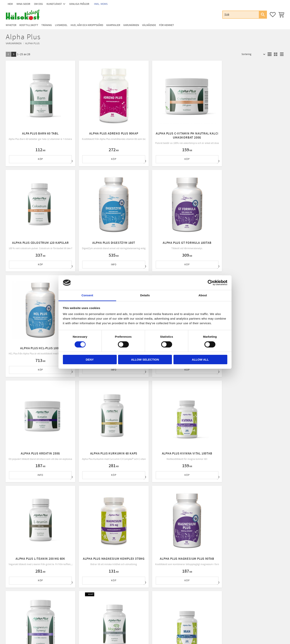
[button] (273, 15)
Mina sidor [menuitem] (23, 4)
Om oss (84, 588)
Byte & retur (86, 603)
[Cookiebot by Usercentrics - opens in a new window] (210, 283)
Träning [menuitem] (47, 25)
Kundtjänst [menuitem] (54, 4)
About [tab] (203, 295)
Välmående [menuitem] (149, 25)
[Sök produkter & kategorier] (241, 15)
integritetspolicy (167, 544)
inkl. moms (101, 4)
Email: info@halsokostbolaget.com (30, 588)
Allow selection (145, 360)
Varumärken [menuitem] (131, 25)
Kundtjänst (86, 583)
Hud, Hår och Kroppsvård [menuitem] (87, 25)
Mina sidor (86, 578)
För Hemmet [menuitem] (167, 25)
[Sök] (263, 15)
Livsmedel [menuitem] (61, 25)
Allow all (200, 360)
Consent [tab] (87, 295)
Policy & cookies (88, 598)
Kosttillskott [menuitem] (29, 25)
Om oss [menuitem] (38, 4)
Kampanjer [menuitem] (113, 25)
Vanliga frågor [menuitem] (79, 4)
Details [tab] (145, 295)
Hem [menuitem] (10, 4)
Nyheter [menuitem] (11, 25)
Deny (90, 360)
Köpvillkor (85, 593)
